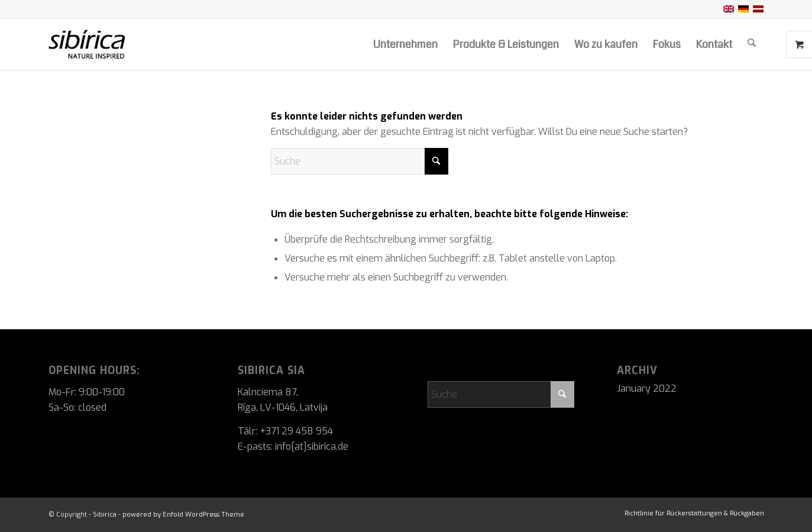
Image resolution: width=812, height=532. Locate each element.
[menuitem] (405, 44)
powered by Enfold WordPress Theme (183, 515)
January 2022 (647, 388)
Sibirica (105, 515)
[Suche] (752, 44)
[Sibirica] (115, 44)
